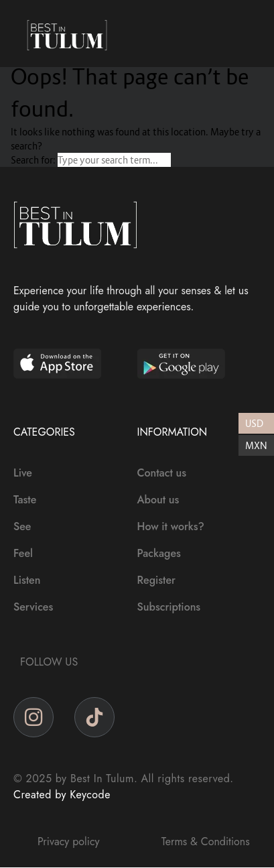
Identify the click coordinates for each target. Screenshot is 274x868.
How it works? (171, 526)
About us (158, 500)
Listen (27, 580)
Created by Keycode (62, 795)
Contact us (162, 473)
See (22, 526)
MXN (256, 445)
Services (33, 607)
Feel (23, 553)
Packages (159, 553)
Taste (25, 500)
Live (23, 473)
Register (156, 580)
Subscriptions (169, 607)
